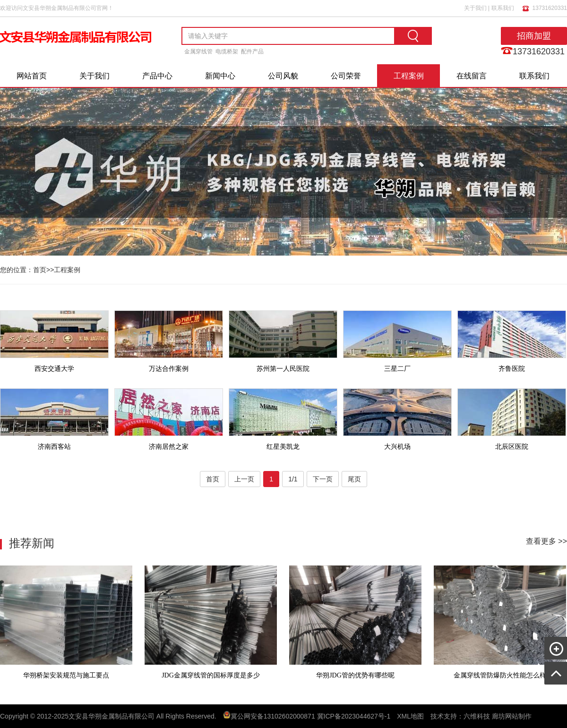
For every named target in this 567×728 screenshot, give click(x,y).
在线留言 (472, 76)
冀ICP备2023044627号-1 (354, 716)
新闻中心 (220, 76)
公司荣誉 (346, 76)
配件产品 (252, 51)
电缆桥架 (227, 51)
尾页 (354, 479)
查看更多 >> (546, 541)
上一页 (244, 479)
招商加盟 (534, 36)
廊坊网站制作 (512, 716)
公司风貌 (283, 76)
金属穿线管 (198, 51)
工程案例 (409, 76)
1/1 (293, 479)
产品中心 (157, 76)
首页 (40, 270)
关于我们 (475, 8)
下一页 (323, 479)
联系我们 (503, 8)
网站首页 (32, 76)
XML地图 (410, 716)
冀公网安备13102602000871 (273, 716)
